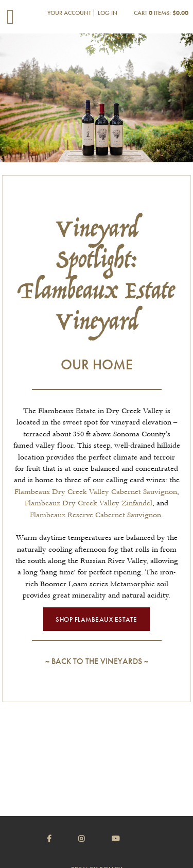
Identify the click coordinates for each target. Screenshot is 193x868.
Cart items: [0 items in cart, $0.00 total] (161, 13)
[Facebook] (62, 839)
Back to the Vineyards (97, 661)
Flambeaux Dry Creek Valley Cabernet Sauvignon (96, 492)
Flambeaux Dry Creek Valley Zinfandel (89, 503)
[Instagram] (94, 839)
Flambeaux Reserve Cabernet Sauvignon (95, 515)
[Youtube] (129, 839)
